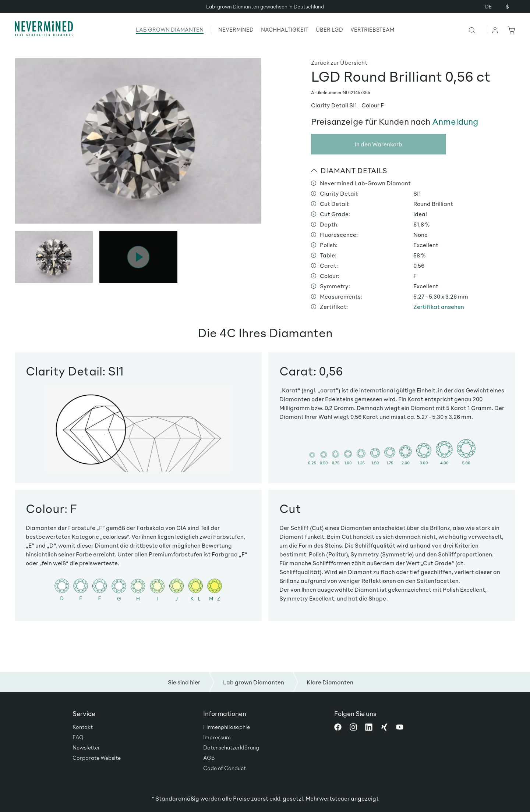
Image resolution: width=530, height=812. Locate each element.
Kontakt (83, 727)
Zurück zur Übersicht (339, 62)
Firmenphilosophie (227, 727)
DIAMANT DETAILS (349, 170)
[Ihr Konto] (495, 30)
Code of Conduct (225, 768)
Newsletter (86, 747)
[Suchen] (478, 30)
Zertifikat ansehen (439, 307)
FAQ (78, 737)
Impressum (217, 737)
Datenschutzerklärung (231, 747)
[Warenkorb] (510, 30)
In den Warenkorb (379, 144)
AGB (209, 758)
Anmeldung (455, 121)
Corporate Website (97, 758)
